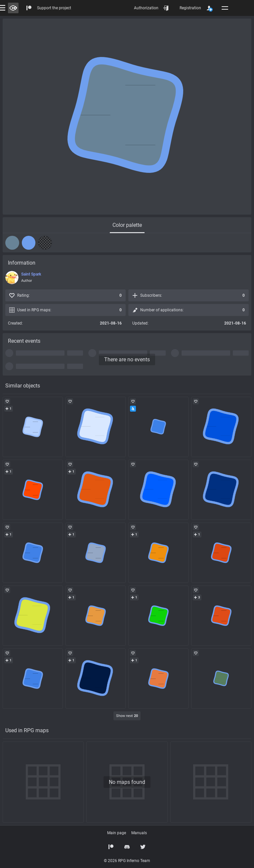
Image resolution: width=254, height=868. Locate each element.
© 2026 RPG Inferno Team (127, 861)
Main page (117, 833)
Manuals (139, 833)
